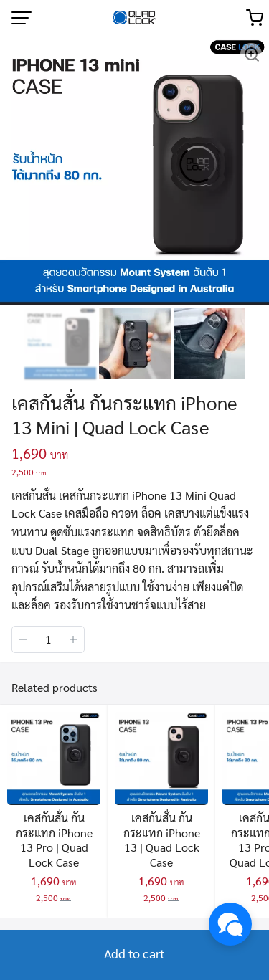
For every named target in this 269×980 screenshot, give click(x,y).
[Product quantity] (48, 639)
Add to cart (134, 953)
